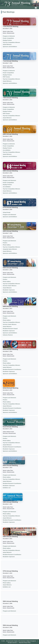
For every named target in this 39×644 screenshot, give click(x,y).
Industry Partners (8, 335)
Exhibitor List (7, 488)
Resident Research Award (10, 329)
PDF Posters (6, 77)
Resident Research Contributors (12, 369)
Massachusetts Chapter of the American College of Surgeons (21, 641)
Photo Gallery (7, 245)
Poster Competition (8, 38)
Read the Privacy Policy (25, 643)
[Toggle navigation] (36, 8)
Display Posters (7, 40)
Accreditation (7, 150)
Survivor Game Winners (10, 286)
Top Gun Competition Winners (11, 42)
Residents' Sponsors (9, 290)
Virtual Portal (7, 212)
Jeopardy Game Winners (10, 249)
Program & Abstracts (9, 36)
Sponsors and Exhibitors (10, 47)
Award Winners (7, 44)
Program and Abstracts (9, 180)
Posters (5, 243)
